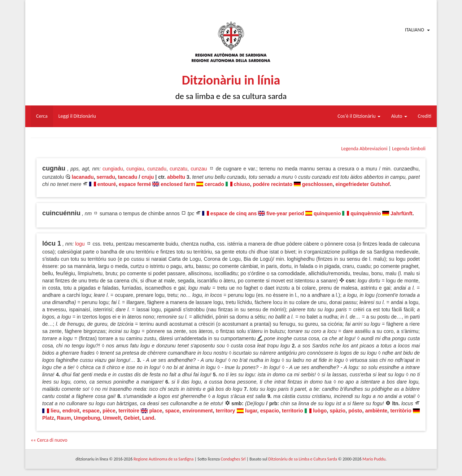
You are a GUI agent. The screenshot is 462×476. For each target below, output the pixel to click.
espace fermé (135, 184)
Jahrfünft (402, 213)
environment (197, 411)
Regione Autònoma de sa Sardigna (164, 459)
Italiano (415, 30)
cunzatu (178, 169)
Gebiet (132, 418)
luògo (320, 411)
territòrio (401, 411)
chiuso (242, 184)
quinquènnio (366, 213)
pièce (109, 411)
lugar (251, 411)
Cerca (42, 116)
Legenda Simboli (409, 149)
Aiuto (399, 116)
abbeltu (176, 177)
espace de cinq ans (234, 213)
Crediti (425, 116)
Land (148, 418)
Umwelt (112, 418)
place (156, 411)
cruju (148, 177)
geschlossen (317, 184)
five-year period (285, 213)
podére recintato (273, 184)
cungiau (135, 169)
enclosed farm (178, 184)
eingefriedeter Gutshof (362, 184)
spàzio (337, 411)
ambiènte (376, 411)
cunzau (199, 169)
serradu (106, 177)
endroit (71, 411)
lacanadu (83, 177)
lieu (55, 411)
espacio (270, 411)
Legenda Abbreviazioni (364, 149)
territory (226, 411)
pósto (355, 411)
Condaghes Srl (233, 459)
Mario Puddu (374, 459)
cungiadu (113, 169)
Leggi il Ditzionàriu (77, 116)
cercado (214, 184)
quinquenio (327, 213)
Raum (64, 418)
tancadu (128, 177)
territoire (129, 411)
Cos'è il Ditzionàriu (359, 116)
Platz (48, 418)
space (172, 411)
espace (91, 411)
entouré (107, 184)
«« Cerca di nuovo (49, 440)
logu (80, 244)
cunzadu (157, 169)
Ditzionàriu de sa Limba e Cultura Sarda (302, 459)
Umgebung (87, 418)
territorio (292, 411)
